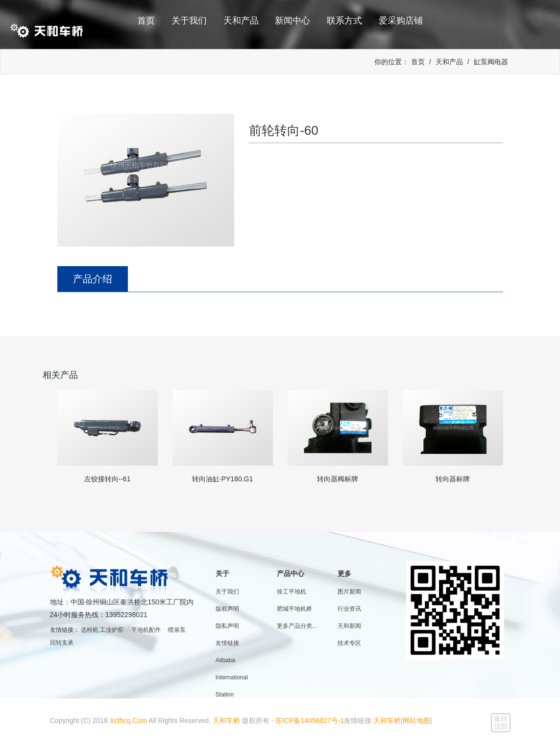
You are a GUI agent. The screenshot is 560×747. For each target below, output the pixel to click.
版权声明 (227, 609)
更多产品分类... (297, 626)
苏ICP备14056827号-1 (310, 721)
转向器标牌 (453, 479)
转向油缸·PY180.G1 (223, 479)
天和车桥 (226, 721)
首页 (146, 21)
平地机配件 (146, 630)
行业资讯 (349, 609)
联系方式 (344, 21)
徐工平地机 (292, 592)
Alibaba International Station (232, 677)
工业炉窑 (112, 630)
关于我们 (189, 21)
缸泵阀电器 (491, 62)
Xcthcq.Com (128, 721)
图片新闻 (349, 592)
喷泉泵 (177, 630)
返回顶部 (501, 722)
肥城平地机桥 (294, 609)
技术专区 (349, 643)
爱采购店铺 (401, 21)
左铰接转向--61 (108, 479)
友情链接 (227, 643)
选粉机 (90, 630)
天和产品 (241, 21)
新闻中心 (292, 21)
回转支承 (62, 643)
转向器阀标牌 (338, 479)
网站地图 (416, 721)
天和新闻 (349, 626)
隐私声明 (227, 626)
